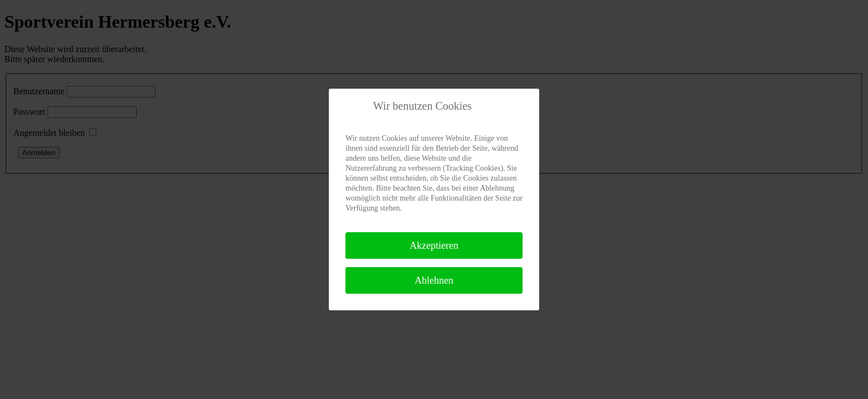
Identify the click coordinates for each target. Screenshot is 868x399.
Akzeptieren (434, 245)
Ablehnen (434, 280)
